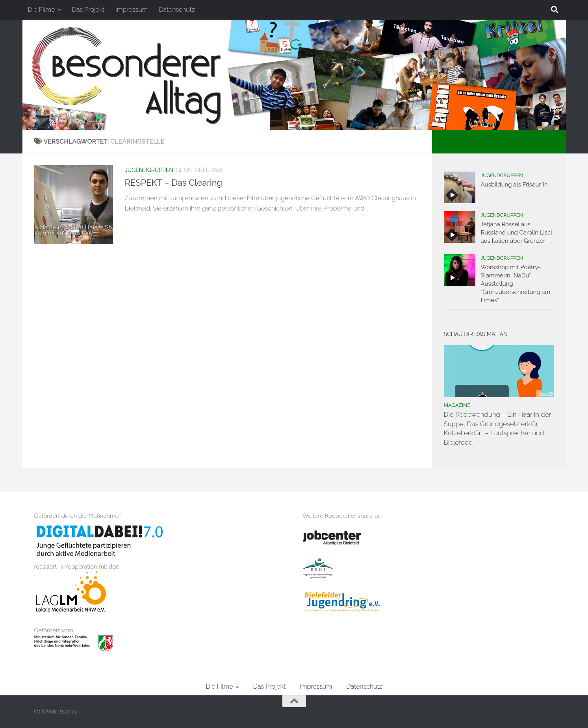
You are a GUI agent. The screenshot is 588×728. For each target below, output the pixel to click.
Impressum (132, 10)
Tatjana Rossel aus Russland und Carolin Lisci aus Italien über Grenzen (517, 233)
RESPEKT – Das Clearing (174, 183)
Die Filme (42, 10)
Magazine (457, 405)
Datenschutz (177, 10)
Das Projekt (88, 10)
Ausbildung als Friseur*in (514, 185)
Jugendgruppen (149, 170)
